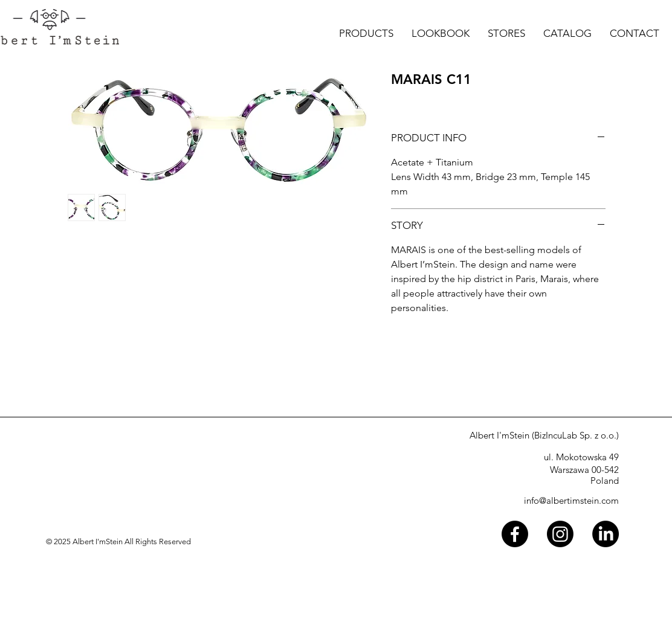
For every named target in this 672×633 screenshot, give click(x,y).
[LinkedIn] (606, 534)
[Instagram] (560, 534)
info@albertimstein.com (571, 500)
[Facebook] (515, 534)
